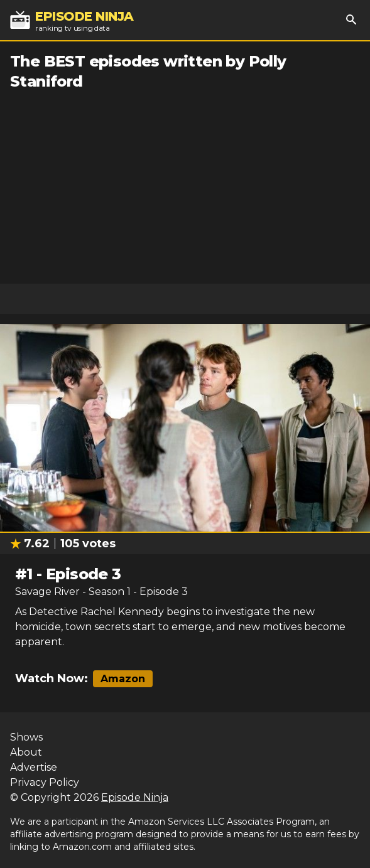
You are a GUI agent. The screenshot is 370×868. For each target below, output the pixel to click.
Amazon (123, 679)
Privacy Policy (45, 782)
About (26, 752)
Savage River (47, 592)
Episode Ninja (135, 797)
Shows (26, 737)
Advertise (34, 767)
